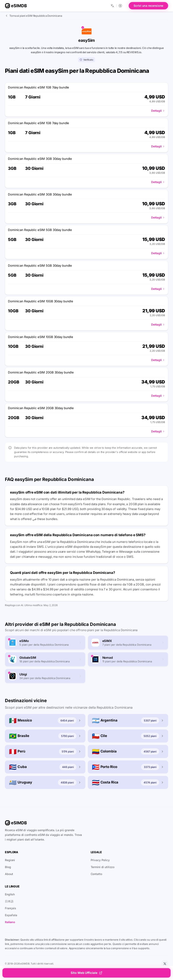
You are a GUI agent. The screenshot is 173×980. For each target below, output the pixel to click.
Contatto (96, 874)
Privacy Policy (100, 860)
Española (11, 915)
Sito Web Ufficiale (86, 973)
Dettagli (158, 111)
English (10, 894)
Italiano (10, 922)
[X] (165, 964)
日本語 (9, 901)
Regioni (10, 860)
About (9, 874)
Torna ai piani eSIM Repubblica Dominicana (33, 16)
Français (11, 908)
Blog (8, 867)
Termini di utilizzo (103, 867)
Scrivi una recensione (148, 6)
